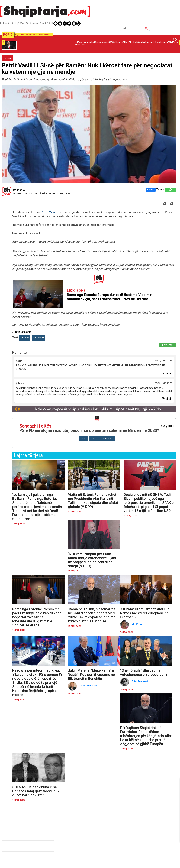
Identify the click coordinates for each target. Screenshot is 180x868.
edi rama (25, 338)
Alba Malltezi (140, 682)
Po (83, 439)
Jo (94, 439)
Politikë (8, 58)
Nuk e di (107, 439)
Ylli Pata (137, 624)
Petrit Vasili (49, 212)
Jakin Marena (88, 686)
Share (150, 190)
